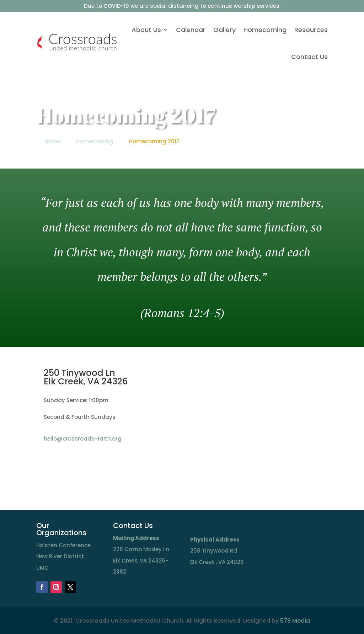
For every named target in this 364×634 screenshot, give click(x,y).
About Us (146, 30)
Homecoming (265, 30)
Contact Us (309, 57)
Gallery (224, 30)
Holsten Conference (63, 545)
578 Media (295, 621)
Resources (311, 30)
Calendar (191, 30)
